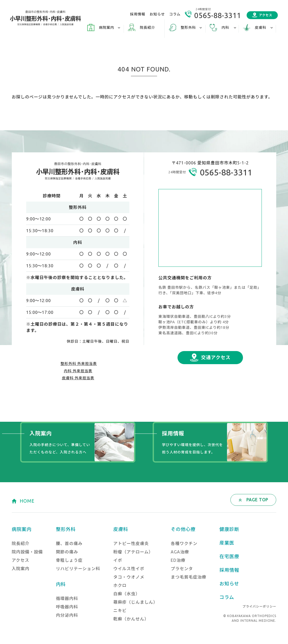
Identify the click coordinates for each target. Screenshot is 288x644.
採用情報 (138, 14)
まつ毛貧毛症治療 (189, 577)
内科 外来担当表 (78, 371)
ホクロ (120, 585)
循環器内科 (67, 598)
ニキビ (120, 610)
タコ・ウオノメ (129, 577)
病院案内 (22, 529)
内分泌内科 (67, 615)
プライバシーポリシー (259, 606)
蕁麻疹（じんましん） (136, 602)
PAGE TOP (257, 500)
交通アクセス (216, 357)
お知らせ (157, 14)
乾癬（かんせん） (131, 619)
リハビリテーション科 (78, 569)
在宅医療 (229, 556)
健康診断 (229, 529)
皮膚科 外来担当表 (78, 378)
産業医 (227, 543)
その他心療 (183, 529)
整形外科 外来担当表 (79, 364)
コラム (175, 14)
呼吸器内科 (67, 607)
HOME (27, 501)
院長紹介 (147, 27)
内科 (61, 584)
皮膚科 (121, 529)
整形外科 (66, 529)
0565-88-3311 (218, 15)
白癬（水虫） (127, 594)
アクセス (266, 15)
